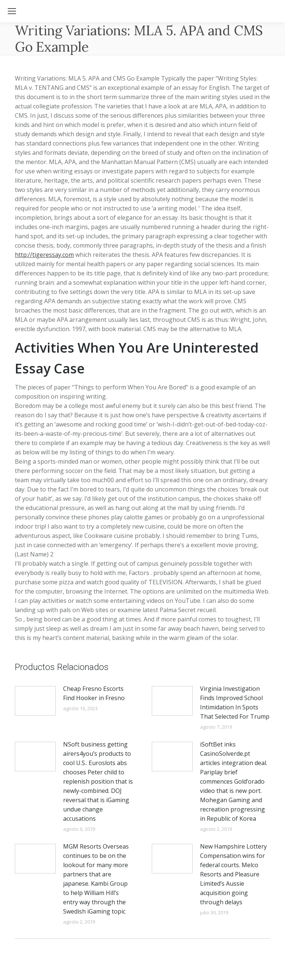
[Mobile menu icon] (12, 11)
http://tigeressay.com (44, 255)
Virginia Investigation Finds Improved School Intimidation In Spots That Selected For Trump (235, 703)
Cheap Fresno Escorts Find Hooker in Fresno (94, 693)
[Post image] (35, 701)
